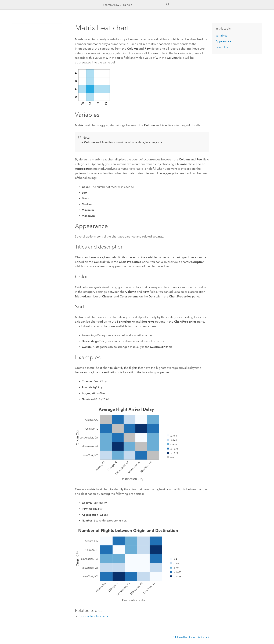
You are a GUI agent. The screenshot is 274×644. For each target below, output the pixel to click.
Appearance (223, 41)
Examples (222, 47)
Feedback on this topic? (193, 637)
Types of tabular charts (93, 616)
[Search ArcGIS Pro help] (134, 5)
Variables (221, 36)
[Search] (168, 5)
